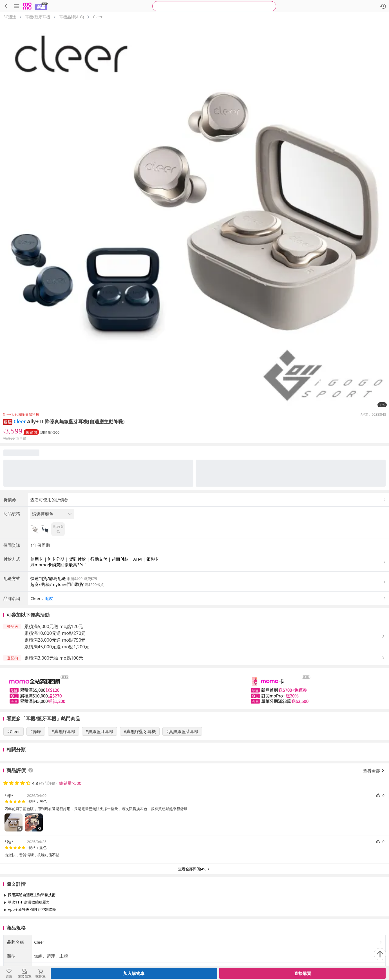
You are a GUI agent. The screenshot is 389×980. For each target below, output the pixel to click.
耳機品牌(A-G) (71, 17)
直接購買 (303, 973)
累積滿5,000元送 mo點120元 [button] (54, 626)
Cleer (98, 17)
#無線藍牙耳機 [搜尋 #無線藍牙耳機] (100, 731)
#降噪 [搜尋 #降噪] (36, 731)
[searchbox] (214, 6)
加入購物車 (134, 973)
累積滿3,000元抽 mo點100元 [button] (54, 658)
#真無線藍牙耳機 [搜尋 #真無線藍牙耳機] (140, 731)
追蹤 (49, 598)
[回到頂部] (380, 954)
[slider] (195, 688)
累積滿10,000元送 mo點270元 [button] (55, 633)
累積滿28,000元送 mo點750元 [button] (55, 640)
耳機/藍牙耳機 (38, 17)
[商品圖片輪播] (195, 216)
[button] (8, 422)
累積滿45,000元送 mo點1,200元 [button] (57, 647)
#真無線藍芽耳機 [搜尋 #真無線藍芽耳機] (182, 731)
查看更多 (195, 922)
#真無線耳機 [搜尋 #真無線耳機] (63, 731)
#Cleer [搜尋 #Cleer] (14, 731)
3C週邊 (10, 17)
